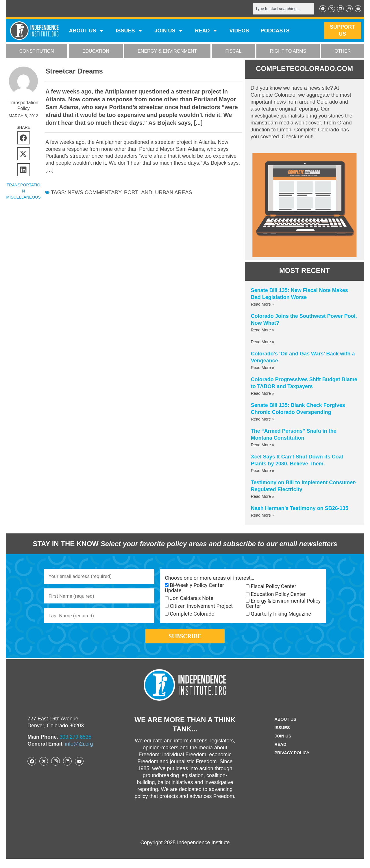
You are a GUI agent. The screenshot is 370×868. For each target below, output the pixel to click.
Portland (138, 193)
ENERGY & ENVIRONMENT (167, 52)
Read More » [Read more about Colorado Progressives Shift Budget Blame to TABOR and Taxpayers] (263, 394)
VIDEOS (239, 31)
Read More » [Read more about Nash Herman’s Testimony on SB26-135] (263, 516)
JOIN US (169, 31)
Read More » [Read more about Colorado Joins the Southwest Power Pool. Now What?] (263, 331)
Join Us (282, 745)
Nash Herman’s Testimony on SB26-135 (300, 509)
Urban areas (174, 193)
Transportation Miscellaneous (24, 192)
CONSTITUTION (37, 52)
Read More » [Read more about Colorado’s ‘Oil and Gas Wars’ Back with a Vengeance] (263, 368)
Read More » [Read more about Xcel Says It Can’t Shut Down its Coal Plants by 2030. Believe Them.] (263, 471)
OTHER (343, 52)
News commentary (94, 193)
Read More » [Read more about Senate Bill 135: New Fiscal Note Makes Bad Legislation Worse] (263, 305)
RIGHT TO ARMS (288, 52)
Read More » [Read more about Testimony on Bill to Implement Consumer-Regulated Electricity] (263, 497)
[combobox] (280, 9)
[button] (24, 138)
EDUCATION (96, 52)
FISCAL (234, 52)
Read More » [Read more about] (263, 342)
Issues (129, 31)
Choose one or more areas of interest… (209, 579)
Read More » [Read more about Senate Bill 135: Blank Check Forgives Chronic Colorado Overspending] (263, 420)
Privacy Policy (292, 762)
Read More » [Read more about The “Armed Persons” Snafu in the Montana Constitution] (263, 445)
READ (206, 31)
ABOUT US (86, 31)
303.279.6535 (75, 746)
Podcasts (275, 31)
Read (279, 754)
